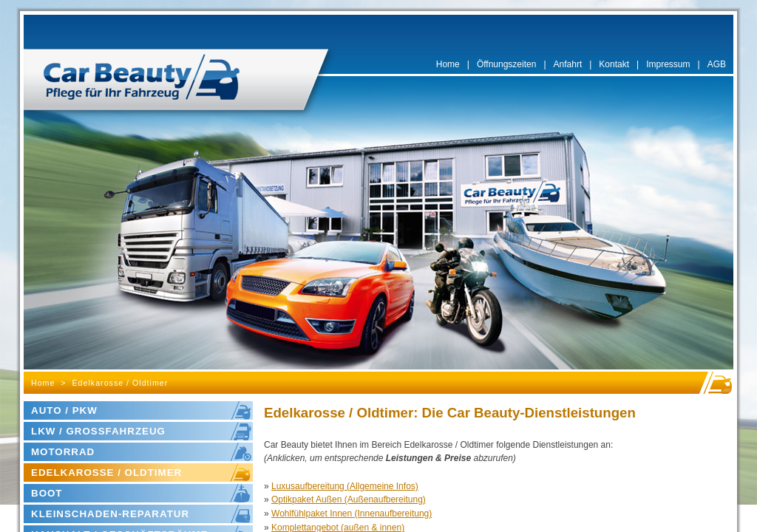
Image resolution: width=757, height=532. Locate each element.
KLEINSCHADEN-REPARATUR (110, 514)
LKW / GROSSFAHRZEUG (98, 431)
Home (448, 64)
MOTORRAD (63, 452)
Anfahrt (568, 64)
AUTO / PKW (64, 410)
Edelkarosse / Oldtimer (120, 383)
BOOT (47, 493)
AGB (717, 64)
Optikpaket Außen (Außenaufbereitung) (349, 499)
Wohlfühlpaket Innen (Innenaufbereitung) (352, 514)
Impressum (668, 64)
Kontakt (614, 64)
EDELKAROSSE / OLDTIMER (106, 473)
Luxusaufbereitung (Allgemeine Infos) (345, 486)
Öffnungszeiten (507, 64)
